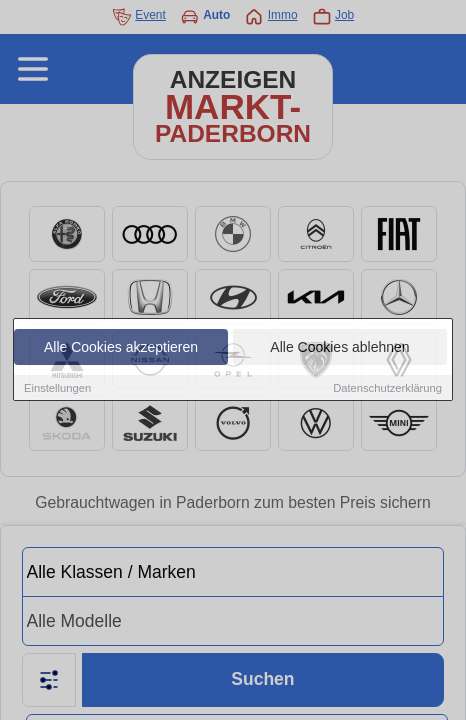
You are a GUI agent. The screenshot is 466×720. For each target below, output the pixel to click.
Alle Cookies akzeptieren (121, 348)
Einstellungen (57, 389)
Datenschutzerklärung (387, 389)
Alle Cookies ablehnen (339, 348)
